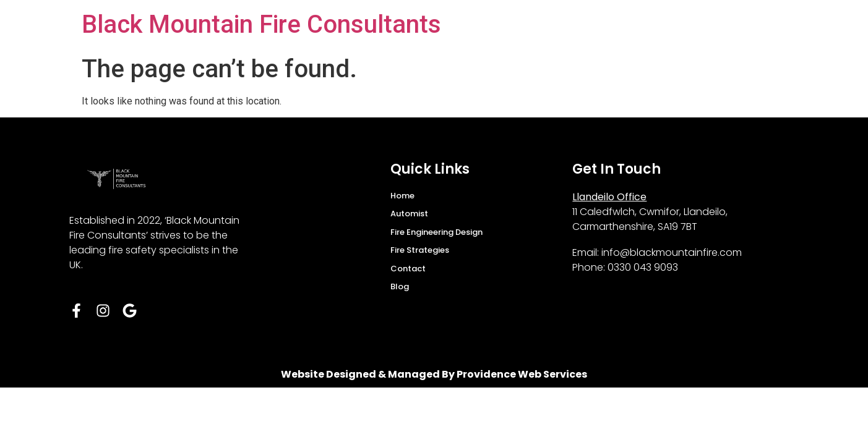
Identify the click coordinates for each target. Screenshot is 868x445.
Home (402, 196)
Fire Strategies (420, 250)
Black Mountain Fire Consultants (261, 24)
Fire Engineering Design (436, 232)
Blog (400, 286)
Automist (409, 214)
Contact (408, 269)
